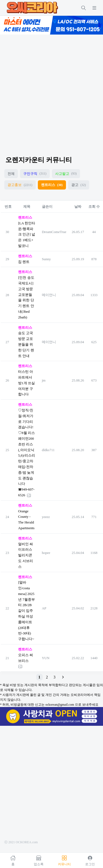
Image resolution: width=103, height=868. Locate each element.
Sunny (46, 259)
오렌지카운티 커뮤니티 (39, 160)
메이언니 (49, 295)
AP (44, 608)
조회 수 (94, 207)
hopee (46, 553)
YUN (46, 658)
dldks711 (48, 450)
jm (44, 380)
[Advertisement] (51, 90)
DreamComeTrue (54, 232)
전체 (11, 174)
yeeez (46, 517)
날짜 (78, 207)
